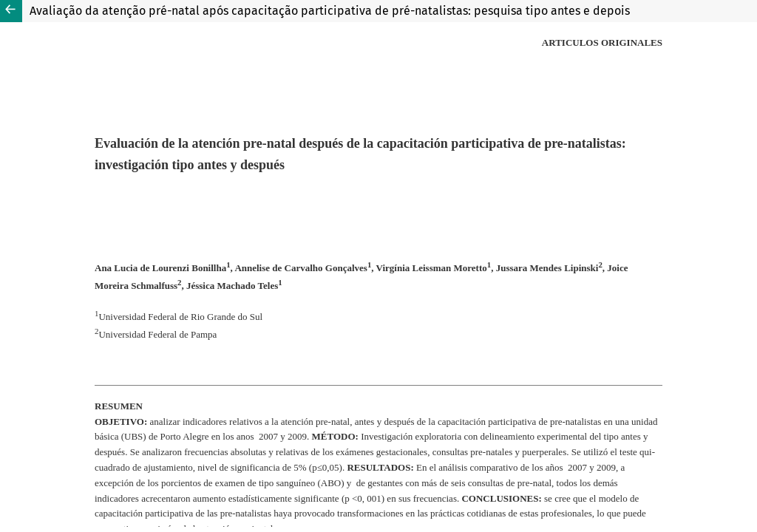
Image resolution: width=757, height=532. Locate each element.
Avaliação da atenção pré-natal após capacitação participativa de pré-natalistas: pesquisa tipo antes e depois (330, 11)
